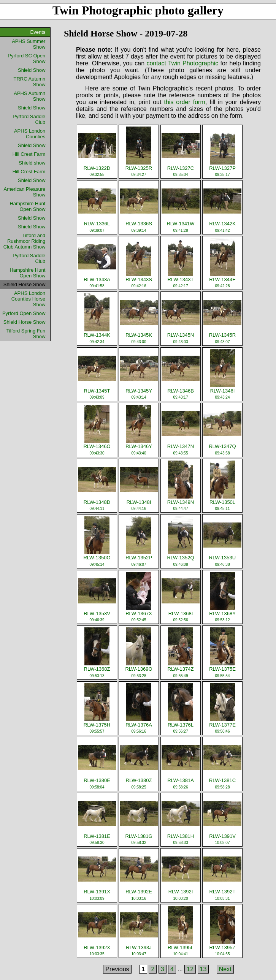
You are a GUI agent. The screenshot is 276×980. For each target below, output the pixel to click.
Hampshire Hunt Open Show (27, 206)
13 (203, 969)
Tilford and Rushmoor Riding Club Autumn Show (25, 241)
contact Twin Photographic (182, 63)
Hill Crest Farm (29, 154)
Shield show (32, 163)
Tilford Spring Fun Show (26, 334)
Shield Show (32, 70)
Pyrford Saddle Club (29, 119)
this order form (184, 102)
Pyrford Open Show (24, 313)
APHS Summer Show (29, 44)
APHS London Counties (30, 134)
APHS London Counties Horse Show (29, 299)
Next (225, 969)
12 (190, 969)
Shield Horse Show (25, 322)
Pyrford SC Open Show (26, 59)
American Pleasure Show (25, 192)
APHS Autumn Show (29, 96)
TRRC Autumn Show (30, 82)
